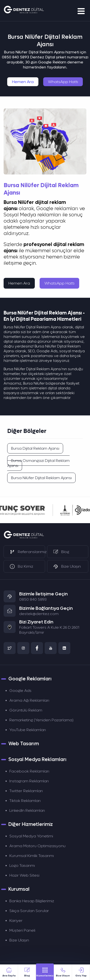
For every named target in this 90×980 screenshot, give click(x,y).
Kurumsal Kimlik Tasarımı (32, 856)
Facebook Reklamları (29, 771)
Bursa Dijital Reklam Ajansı (35, 448)
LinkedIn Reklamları (27, 810)
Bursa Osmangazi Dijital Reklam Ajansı (38, 463)
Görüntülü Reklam (26, 710)
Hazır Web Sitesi (24, 875)
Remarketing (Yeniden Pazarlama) (41, 720)
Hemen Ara (23, 82)
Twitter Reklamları (26, 791)
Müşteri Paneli (22, 930)
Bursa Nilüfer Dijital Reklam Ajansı (41, 478)
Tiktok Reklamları (25, 801)
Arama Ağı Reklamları (29, 700)
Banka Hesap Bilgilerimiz (32, 901)
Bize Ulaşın (19, 940)
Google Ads (20, 691)
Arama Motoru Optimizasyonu (37, 846)
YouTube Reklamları (28, 730)
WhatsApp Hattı (63, 82)
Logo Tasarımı (22, 865)
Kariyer (16, 921)
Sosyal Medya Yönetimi (31, 836)
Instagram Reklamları (29, 781)
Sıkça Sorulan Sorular (29, 911)
